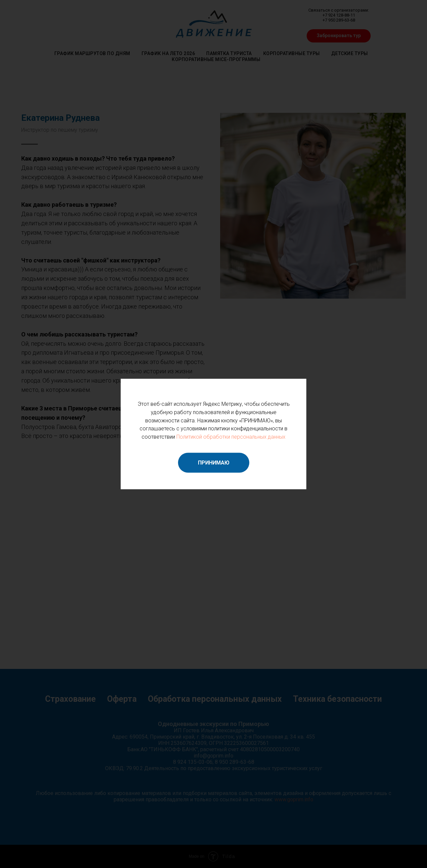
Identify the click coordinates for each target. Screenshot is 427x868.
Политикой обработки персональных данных (231, 437)
